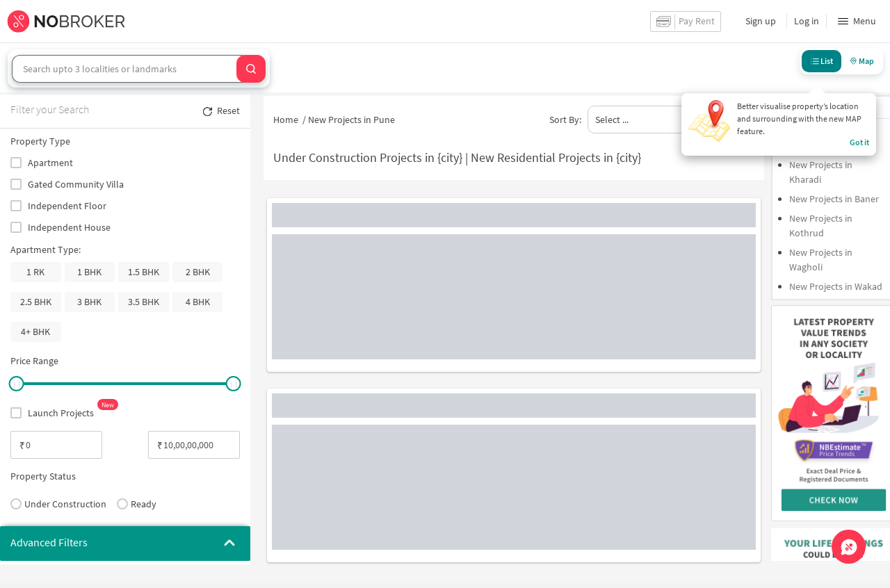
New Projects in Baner (834, 199)
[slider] (16, 384)
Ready (137, 504)
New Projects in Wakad (836, 286)
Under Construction (58, 504)
